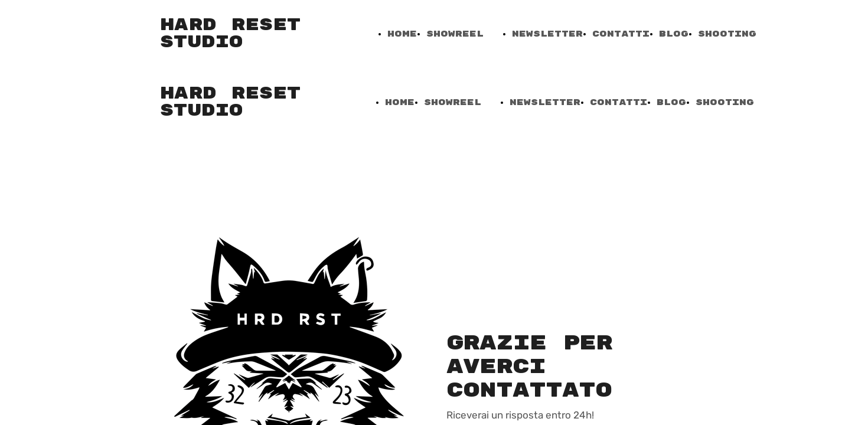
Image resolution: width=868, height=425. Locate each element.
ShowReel (455, 34)
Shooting (727, 34)
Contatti (621, 34)
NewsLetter (547, 34)
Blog (674, 34)
